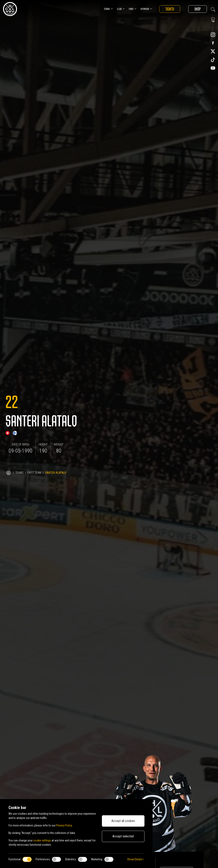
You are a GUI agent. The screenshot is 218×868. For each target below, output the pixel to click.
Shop (198, 9)
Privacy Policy (64, 825)
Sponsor (146, 9)
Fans (132, 9)
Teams (108, 9)
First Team (34, 473)
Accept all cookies (123, 821)
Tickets (169, 9)
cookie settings (42, 840)
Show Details (136, 859)
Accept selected (123, 836)
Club (121, 9)
